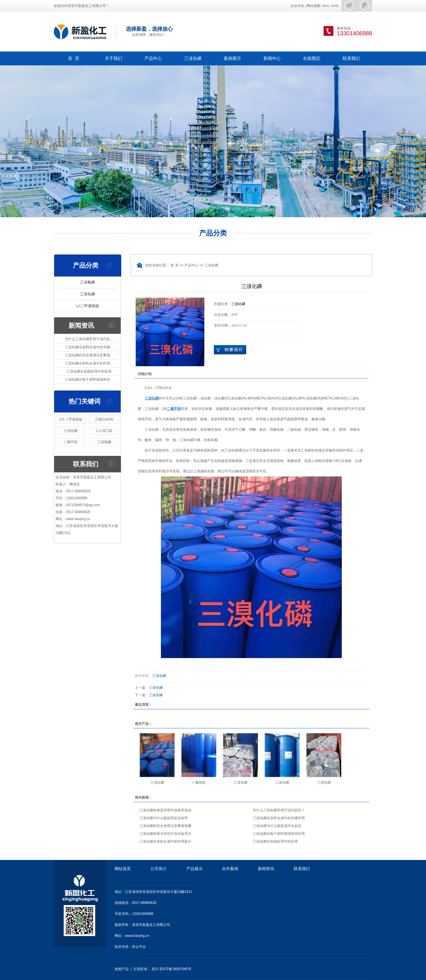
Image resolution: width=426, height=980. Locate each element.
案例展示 (232, 58)
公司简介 (159, 869)
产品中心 (153, 58)
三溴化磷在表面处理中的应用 (89, 371)
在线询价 (230, 350)
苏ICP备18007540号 (175, 969)
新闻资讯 (266, 869)
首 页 (74, 58)
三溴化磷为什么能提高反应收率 (164, 818)
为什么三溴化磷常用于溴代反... (89, 339)
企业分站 (297, 6)
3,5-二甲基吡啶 (71, 419)
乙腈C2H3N (104, 419)
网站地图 (313, 6)
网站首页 (123, 869)
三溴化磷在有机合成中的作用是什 (165, 841)
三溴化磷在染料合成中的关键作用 (279, 818)
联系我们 (351, 58)
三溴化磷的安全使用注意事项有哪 (165, 826)
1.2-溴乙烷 (104, 431)
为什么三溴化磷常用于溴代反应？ (279, 810)
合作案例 (230, 869)
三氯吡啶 (199, 782)
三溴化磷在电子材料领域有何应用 (279, 834)
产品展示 (194, 869)
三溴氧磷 (87, 282)
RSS (326, 6)
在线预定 (312, 58)
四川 (155, 969)
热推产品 (122, 969)
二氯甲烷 (71, 442)
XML (335, 6)
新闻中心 (272, 58)
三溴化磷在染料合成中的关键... (89, 347)
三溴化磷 (193, 58)
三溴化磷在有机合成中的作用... (89, 363)
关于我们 (113, 58)
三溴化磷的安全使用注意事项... (89, 355)
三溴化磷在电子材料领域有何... (89, 380)
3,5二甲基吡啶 (87, 306)
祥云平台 (139, 947)
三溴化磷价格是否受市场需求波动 (165, 810)
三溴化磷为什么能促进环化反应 (277, 826)
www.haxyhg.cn (137, 936)
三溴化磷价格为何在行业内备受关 (165, 834)
